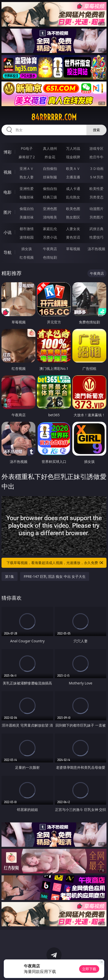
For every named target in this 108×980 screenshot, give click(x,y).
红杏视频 (27, 257)
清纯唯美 (50, 217)
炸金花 (50, 157)
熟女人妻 (27, 177)
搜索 (96, 130)
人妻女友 (73, 229)
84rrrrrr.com (54, 117)
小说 (8, 232)
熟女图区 (73, 217)
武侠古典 (96, 229)
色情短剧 (50, 257)
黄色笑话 (73, 237)
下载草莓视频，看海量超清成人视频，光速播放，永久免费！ (55, 563)
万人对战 (73, 148)
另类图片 (96, 217)
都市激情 (27, 229)
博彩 (8, 152)
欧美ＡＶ (73, 168)
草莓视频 (73, 249)
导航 (8, 252)
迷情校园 (27, 237)
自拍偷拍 (50, 168)
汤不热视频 (96, 249)
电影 (8, 192)
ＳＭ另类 (96, 177)
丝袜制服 (50, 177)
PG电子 (27, 148)
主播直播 (73, 177)
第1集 (10, 576)
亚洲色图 (50, 209)
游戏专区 (96, 148)
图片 (8, 212)
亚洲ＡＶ (27, 168)
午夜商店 (50, 249)
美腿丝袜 (27, 217)
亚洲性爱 (27, 189)
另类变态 (96, 197)
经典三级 (50, 197)
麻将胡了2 (27, 157)
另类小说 (50, 237)
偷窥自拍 (27, 209)
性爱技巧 (96, 237)
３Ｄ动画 (96, 168)
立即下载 (89, 969)
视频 (8, 172)
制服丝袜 (27, 197)
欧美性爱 (96, 189)
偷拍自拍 (50, 189)
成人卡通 (73, 189)
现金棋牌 (73, 157)
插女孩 (27, 249)
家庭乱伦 (50, 229)
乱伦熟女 (73, 197)
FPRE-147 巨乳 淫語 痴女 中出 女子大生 (55, 576)
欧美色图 (73, 209)
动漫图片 (96, 209)
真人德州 (50, 148)
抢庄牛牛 (96, 157)
